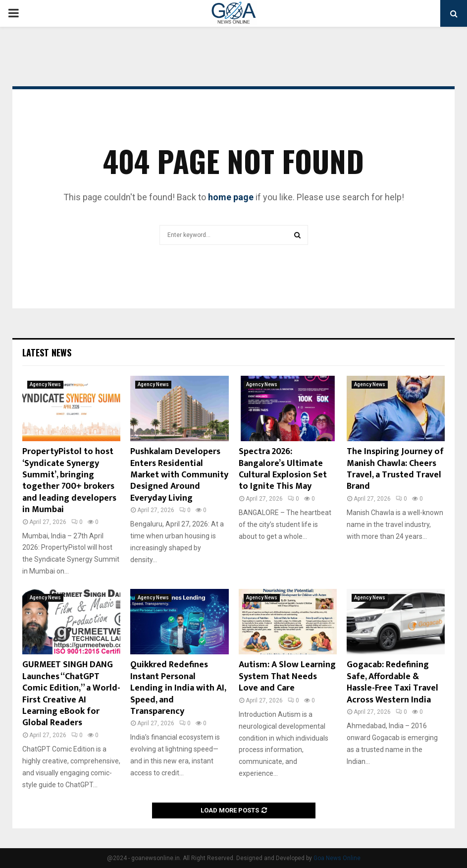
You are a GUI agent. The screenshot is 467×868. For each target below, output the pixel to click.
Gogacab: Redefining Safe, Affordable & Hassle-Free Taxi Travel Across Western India (392, 682)
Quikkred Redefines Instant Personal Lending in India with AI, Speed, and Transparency (178, 688)
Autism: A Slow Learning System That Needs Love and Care (287, 676)
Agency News (45, 384)
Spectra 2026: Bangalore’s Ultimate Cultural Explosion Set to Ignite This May (283, 469)
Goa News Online (337, 858)
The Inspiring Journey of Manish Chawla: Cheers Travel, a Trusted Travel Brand (395, 469)
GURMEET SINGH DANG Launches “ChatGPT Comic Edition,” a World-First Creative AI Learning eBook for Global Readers (71, 694)
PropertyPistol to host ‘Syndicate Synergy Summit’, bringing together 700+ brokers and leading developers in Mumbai (69, 481)
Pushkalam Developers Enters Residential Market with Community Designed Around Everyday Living (179, 475)
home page (231, 197)
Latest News (47, 352)
